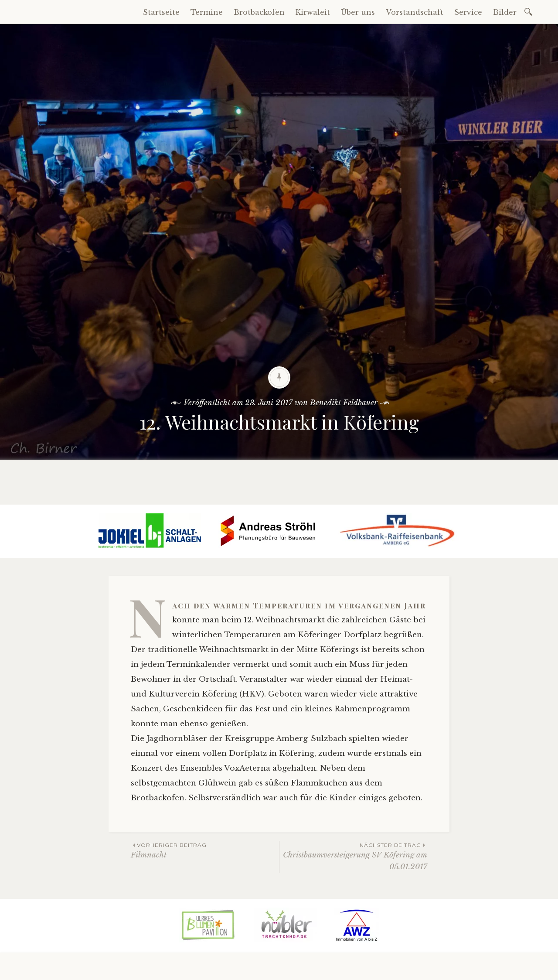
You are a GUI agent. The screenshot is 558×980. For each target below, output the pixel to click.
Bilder (505, 12)
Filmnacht (205, 850)
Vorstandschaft (415, 12)
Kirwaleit (313, 12)
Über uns (358, 12)
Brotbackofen (259, 12)
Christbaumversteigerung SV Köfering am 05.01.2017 (353, 856)
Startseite (161, 12)
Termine (207, 12)
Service (468, 12)
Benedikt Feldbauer (344, 403)
